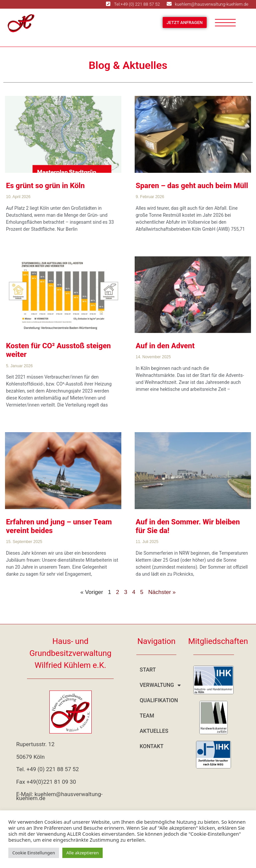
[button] (156, 685)
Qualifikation (159, 700)
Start (148, 670)
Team (147, 716)
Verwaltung (159, 685)
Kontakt (152, 746)
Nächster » (162, 592)
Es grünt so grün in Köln (45, 186)
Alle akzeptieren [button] (82, 853)
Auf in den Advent (165, 346)
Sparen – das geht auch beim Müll (192, 186)
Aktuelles (154, 731)
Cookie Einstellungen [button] (34, 853)
